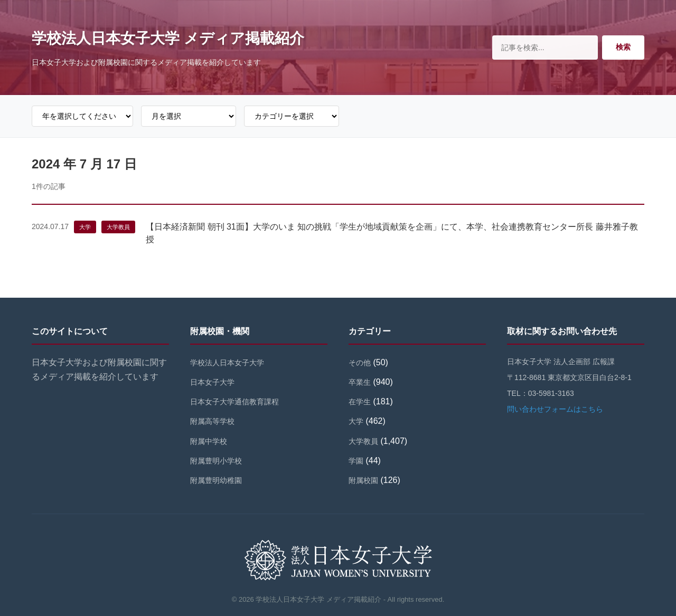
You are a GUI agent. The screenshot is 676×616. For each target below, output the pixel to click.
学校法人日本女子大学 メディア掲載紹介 (168, 38)
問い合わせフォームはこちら (555, 409)
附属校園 (363, 480)
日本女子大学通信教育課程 (234, 402)
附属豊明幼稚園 (216, 480)
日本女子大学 (212, 382)
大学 (85, 227)
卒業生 (360, 382)
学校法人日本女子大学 (227, 363)
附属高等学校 (212, 421)
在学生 (360, 402)
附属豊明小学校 (216, 461)
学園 (356, 461)
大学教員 (118, 227)
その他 (360, 363)
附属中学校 (209, 441)
